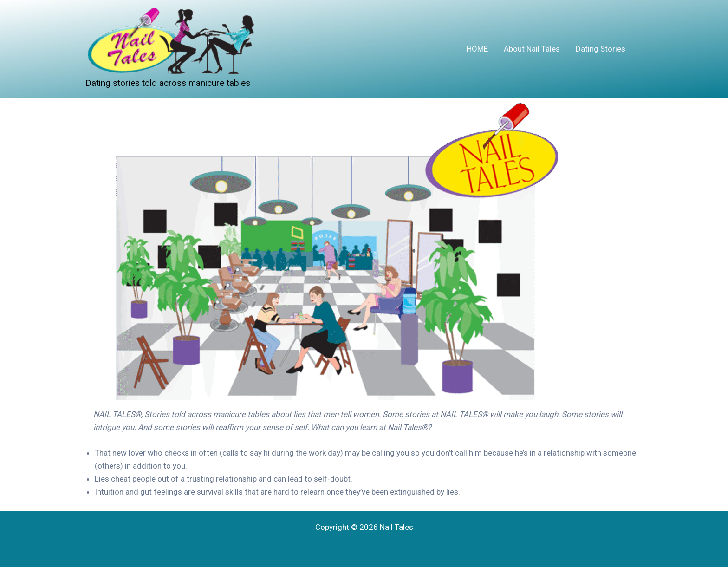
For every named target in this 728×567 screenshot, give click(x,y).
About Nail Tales (532, 49)
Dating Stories (601, 49)
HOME (477, 49)
